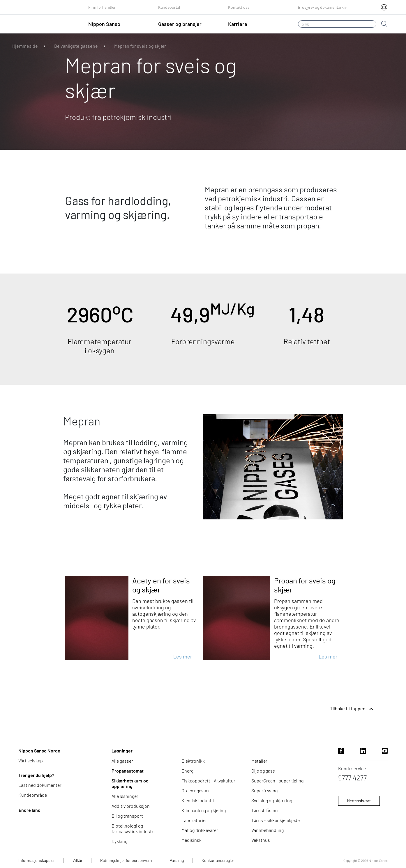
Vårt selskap (31, 760)
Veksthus (261, 840)
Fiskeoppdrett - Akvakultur (208, 781)
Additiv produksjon (131, 806)
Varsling (177, 860)
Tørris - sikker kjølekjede (276, 820)
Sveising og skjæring (272, 800)
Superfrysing (264, 790)
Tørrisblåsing (264, 810)
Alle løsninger (125, 796)
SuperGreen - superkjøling (277, 781)
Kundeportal (169, 7)
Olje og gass (263, 771)
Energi (188, 771)
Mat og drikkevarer (200, 830)
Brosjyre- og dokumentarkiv (322, 7)
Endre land (30, 810)
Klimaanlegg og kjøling (204, 810)
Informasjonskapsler (37, 860)
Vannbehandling (268, 830)
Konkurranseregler (218, 860)
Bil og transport (127, 816)
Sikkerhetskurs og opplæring (130, 783)
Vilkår (77, 860)
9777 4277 (352, 778)
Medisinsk (191, 840)
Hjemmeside (25, 46)
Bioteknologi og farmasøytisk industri (133, 828)
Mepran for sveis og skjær (140, 46)
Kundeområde (33, 795)
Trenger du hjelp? (36, 775)
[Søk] (337, 24)
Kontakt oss (239, 7)
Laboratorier (194, 820)
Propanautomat (128, 771)
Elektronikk (193, 761)
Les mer (185, 656)
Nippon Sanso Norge (39, 751)
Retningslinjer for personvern (126, 860)
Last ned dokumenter (40, 785)
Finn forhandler (102, 7)
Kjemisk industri (198, 800)
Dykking (119, 841)
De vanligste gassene (76, 46)
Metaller (259, 761)
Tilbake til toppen (352, 709)
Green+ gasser (196, 790)
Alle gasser (122, 761)
